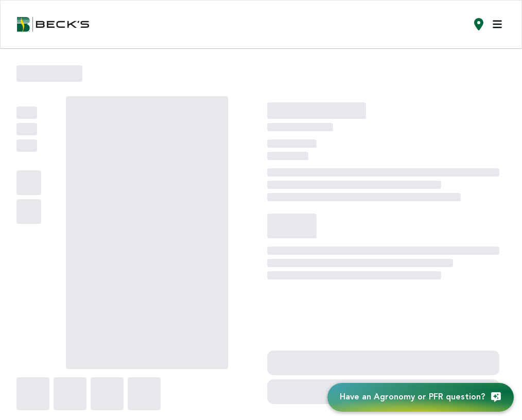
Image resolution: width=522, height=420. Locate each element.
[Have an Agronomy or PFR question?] (421, 397)
